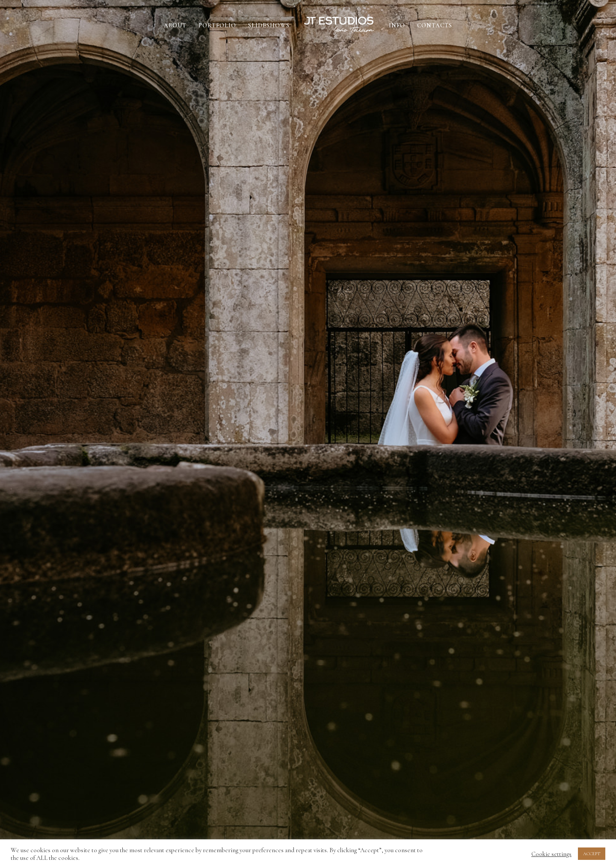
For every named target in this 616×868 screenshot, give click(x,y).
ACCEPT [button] (592, 854)
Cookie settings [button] (551, 854)
